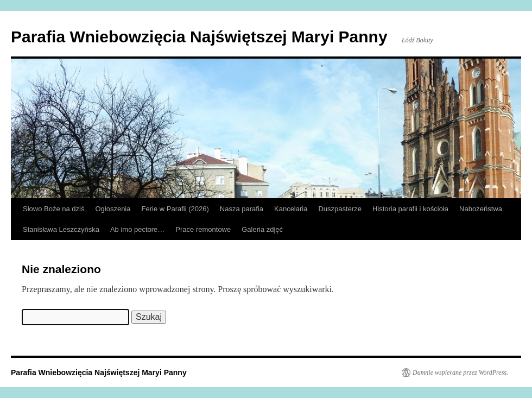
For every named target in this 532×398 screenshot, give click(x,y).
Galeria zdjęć (262, 229)
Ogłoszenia (113, 209)
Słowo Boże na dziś (53, 209)
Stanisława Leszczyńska (61, 229)
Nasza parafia (242, 209)
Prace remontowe (203, 229)
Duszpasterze (340, 209)
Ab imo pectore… (137, 229)
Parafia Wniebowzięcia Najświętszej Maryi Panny (199, 37)
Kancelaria (291, 209)
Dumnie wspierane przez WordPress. (460, 372)
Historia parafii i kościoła (410, 209)
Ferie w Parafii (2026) (175, 209)
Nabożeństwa (481, 209)
